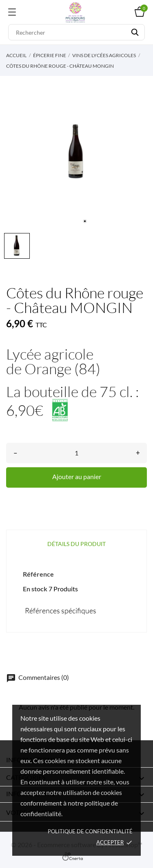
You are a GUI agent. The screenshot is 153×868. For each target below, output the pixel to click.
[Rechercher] (76, 32)
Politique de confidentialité (90, 831)
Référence (38, 574)
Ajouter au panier (77, 476)
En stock (35, 589)
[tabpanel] (76, 152)
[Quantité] (76, 453)
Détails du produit (76, 544)
